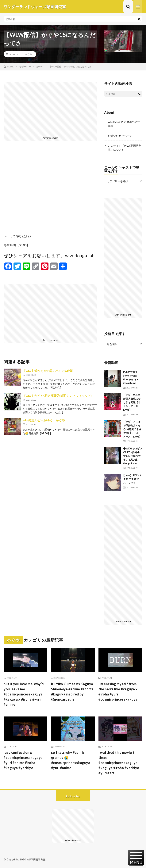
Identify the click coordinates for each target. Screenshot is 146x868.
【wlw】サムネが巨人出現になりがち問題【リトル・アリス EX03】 (132, 402)
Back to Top (73, 796)
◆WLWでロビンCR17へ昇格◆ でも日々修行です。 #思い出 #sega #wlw (133, 456)
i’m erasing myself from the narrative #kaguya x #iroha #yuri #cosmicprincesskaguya (118, 692)
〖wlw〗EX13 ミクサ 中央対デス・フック (133, 479)
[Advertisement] (50, 108)
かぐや (29, 54)
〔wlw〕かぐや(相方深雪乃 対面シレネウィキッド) (57, 396)
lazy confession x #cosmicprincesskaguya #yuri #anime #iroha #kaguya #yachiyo (23, 760)
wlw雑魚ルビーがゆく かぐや (44, 420)
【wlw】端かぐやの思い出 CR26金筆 (48, 371)
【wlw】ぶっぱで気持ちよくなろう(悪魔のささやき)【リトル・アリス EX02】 (132, 429)
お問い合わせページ (120, 136)
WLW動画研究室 (36, 859)
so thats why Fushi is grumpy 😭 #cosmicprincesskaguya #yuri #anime (71, 760)
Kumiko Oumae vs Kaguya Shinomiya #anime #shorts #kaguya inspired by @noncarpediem (72, 692)
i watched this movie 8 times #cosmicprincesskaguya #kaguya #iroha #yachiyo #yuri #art (119, 763)
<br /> (50, 190)
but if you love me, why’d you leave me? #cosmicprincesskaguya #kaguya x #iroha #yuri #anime (24, 694)
